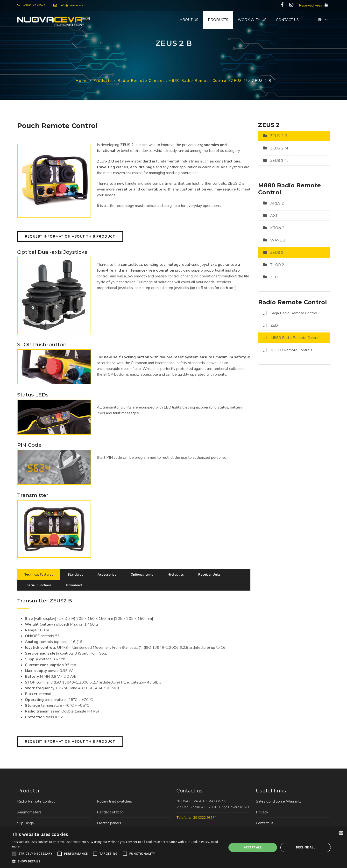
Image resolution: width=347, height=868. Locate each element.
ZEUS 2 (277, 253)
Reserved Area (315, 5)
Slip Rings (25, 823)
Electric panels (109, 823)
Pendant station (110, 812)
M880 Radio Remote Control (295, 338)
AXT (274, 216)
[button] (116, 861)
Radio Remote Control (36, 801)
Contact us (287, 20)
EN (320, 20)
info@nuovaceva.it (73, 5)
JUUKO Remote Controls (291, 350)
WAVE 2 (278, 240)
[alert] (173, 847)
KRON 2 (277, 228)
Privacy (262, 812)
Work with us (252, 20)
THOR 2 (277, 265)
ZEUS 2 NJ (279, 161)
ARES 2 (277, 203)
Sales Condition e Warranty (279, 801)
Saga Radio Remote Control (294, 313)
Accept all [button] (253, 847)
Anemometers (29, 812)
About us (189, 20)
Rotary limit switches (114, 801)
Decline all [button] (306, 847)
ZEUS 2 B (279, 136)
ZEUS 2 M (279, 148)
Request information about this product (70, 236)
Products (218, 20)
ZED (274, 277)
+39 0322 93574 (34, 5)
